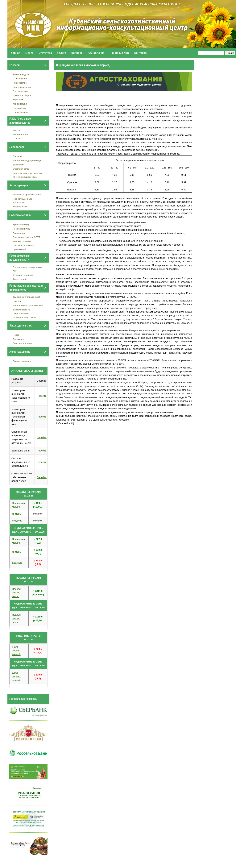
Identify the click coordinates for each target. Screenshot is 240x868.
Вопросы (77, 53)
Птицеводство (20, 79)
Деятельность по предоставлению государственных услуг (25, 313)
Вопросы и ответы (22, 343)
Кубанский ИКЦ (21, 224)
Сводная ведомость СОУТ (27, 237)
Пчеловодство (20, 91)
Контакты (141, 53)
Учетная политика (22, 241)
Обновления (96, 53)
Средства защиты (22, 95)
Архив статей (20, 279)
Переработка (20, 108)
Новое (16, 335)
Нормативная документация (28, 160)
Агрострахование (22, 361)
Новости (17, 301)
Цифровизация (21, 112)
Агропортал (19, 233)
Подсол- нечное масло (17, 593)
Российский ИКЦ (22, 229)
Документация (20, 134)
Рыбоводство (20, 83)
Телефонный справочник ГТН (28, 297)
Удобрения (19, 100)
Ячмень (16, 514)
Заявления (19, 165)
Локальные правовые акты (27, 195)
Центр (29, 53)
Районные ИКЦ (119, 53)
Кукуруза (17, 521)
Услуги (62, 53)
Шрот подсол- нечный (17, 651)
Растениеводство (22, 87)
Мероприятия (20, 207)
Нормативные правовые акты (28, 305)
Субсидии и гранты (23, 275)
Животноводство (22, 74)
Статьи (17, 138)
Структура (45, 53)
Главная (15, 53)
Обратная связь (21, 169)
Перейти (42, 396)
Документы (19, 339)
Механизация (20, 104)
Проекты (17, 156)
